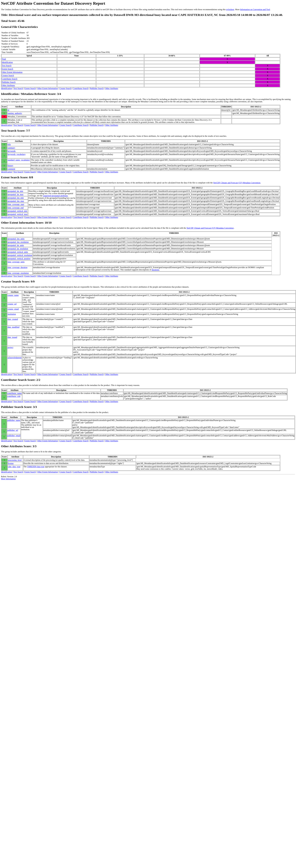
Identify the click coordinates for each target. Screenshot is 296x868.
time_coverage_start (16, 204)
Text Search (7, 66)
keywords (12, 151)
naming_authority (15, 113)
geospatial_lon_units (16, 239)
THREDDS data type (36, 467)
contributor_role (14, 396)
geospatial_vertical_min (17, 211)
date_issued (12, 337)
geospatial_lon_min (16, 198)
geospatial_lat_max (16, 194)
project (10, 347)
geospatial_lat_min (15, 191)
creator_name (13, 295)
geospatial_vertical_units (18, 252)
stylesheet (230, 9)
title (9, 144)
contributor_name (14, 393)
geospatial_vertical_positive (19, 259)
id (8, 110)
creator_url (12, 304)
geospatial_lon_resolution (18, 242)
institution (12, 314)
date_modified (13, 327)
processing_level (15, 460)
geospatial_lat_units (16, 245)
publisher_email (14, 436)
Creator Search (8, 75)
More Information (8, 479)
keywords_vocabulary (17, 154)
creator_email (13, 309)
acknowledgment (15, 358)
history (10, 166)
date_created (13, 319)
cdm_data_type (14, 467)
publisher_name (14, 420)
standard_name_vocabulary (19, 160)
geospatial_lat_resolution (18, 249)
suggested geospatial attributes (55, 196)
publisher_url (13, 430)
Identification (7, 62)
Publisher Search (9, 82)
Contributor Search (10, 79)
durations (156, 270)
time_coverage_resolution (18, 273)
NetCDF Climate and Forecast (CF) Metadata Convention (237, 183)
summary (11, 148)
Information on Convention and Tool (255, 9)
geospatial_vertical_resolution (20, 255)
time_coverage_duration (18, 267)
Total (4, 59)
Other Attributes (8, 85)
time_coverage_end (16, 208)
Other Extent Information (12, 72)
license (11, 463)
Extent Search (7, 69)
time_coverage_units (16, 262)
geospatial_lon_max (16, 201)
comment (11, 169)
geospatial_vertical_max (18, 214)
